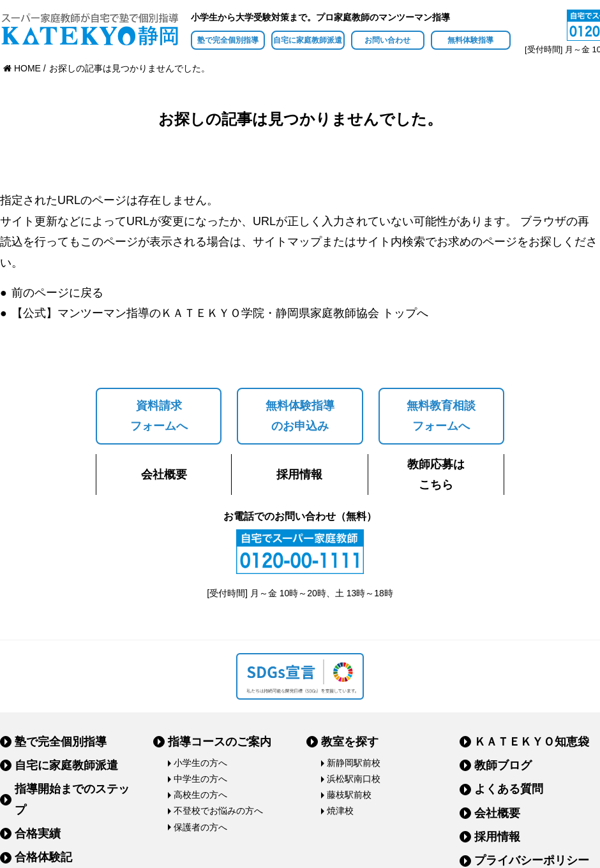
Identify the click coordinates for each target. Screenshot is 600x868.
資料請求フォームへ (159, 416)
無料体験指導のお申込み (300, 416)
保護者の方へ (200, 827)
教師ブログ (503, 765)
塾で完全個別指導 (228, 40)
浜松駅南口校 (354, 779)
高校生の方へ (200, 795)
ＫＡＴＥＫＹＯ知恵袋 (532, 742)
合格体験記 (43, 857)
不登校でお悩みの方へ (218, 811)
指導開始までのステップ (72, 799)
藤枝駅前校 (349, 795)
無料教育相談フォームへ (441, 416)
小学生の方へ (200, 763)
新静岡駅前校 (354, 763)
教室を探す (350, 742)
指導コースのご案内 (220, 742)
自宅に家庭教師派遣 (308, 40)
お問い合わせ (387, 40)
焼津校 (340, 811)
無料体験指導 (470, 40)
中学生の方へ (200, 779)
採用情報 (299, 474)
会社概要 (164, 474)
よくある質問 (509, 789)
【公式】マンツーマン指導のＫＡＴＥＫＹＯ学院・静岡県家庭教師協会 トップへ (220, 313)
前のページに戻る (57, 293)
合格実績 (38, 834)
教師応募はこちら (436, 474)
